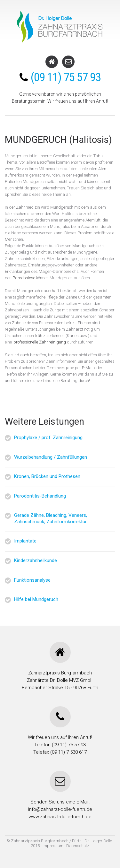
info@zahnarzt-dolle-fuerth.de (60, 809)
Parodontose (24, 278)
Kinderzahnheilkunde (36, 560)
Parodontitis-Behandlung (40, 496)
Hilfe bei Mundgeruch (36, 599)
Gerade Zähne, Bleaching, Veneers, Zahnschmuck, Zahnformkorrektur (51, 518)
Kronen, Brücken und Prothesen (47, 476)
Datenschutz (78, 846)
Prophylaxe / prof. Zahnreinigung (48, 438)
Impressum (53, 846)
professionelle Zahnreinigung (40, 342)
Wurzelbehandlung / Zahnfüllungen (51, 457)
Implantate (25, 541)
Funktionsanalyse (32, 580)
